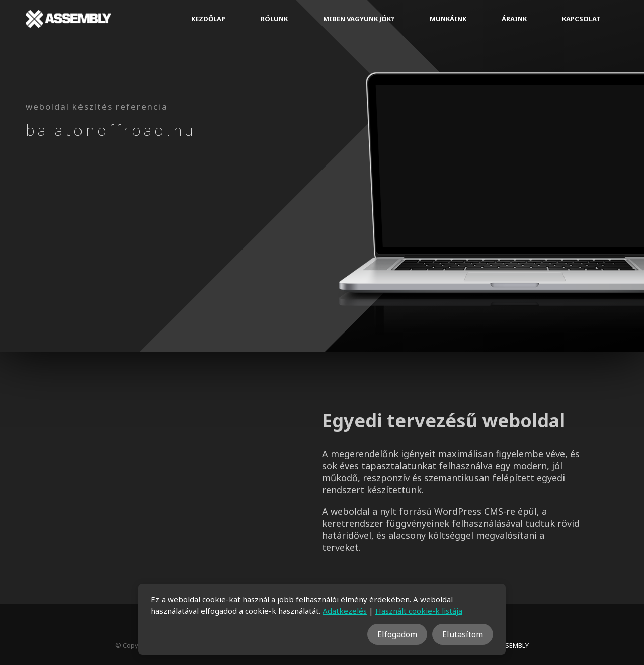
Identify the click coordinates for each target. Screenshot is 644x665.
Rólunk (274, 19)
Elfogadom (397, 634)
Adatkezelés (345, 611)
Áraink (514, 19)
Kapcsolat (581, 19)
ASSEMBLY (513, 645)
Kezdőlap (208, 19)
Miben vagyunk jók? (359, 19)
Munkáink (448, 19)
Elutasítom (463, 634)
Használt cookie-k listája (419, 611)
